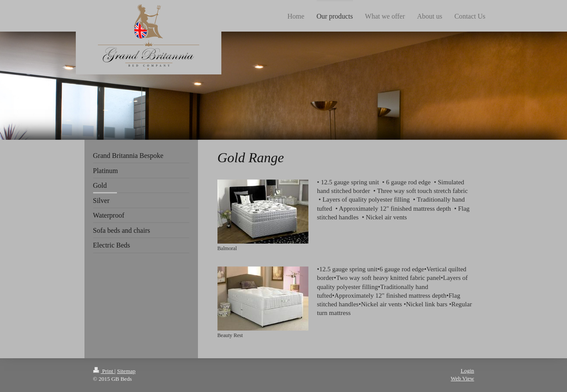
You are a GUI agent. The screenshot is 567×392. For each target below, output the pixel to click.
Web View (463, 378)
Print (104, 371)
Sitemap (126, 371)
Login (467, 371)
